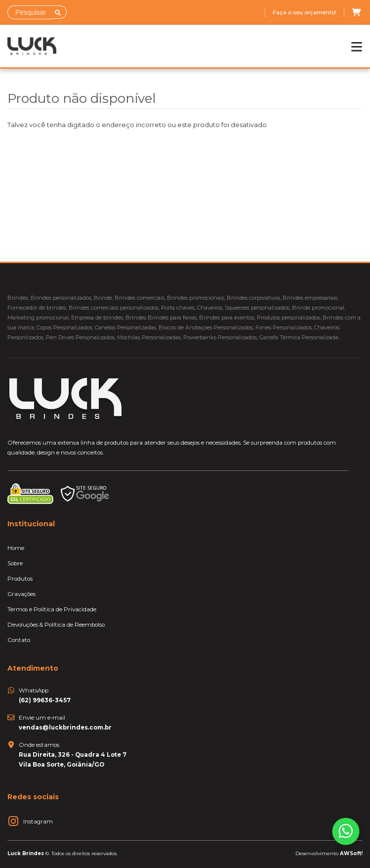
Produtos (20, 579)
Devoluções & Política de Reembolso (56, 625)
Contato (19, 640)
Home (16, 548)
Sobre (15, 563)
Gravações (21, 594)
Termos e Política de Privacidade (52, 609)
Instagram (38, 822)
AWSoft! (351, 853)
